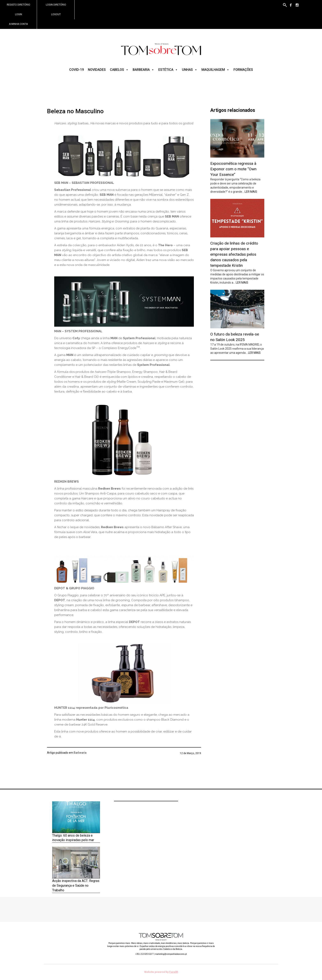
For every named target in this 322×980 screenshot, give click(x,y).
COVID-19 (76, 70)
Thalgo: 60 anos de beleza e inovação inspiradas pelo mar (73, 838)
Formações (243, 70)
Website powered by (161, 972)
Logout (56, 14)
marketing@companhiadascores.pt (171, 954)
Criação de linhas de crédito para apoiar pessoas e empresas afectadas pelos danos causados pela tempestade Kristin (234, 254)
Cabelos (119, 70)
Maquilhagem (215, 70)
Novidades (97, 70)
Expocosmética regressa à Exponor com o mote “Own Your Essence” (233, 169)
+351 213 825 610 (144, 954)
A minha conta (18, 24)
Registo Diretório (18, 5)
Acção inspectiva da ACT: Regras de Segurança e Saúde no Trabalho (76, 886)
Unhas (190, 70)
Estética (168, 70)
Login (18, 14)
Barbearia (143, 70)
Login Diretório (56, 5)
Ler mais (251, 192)
